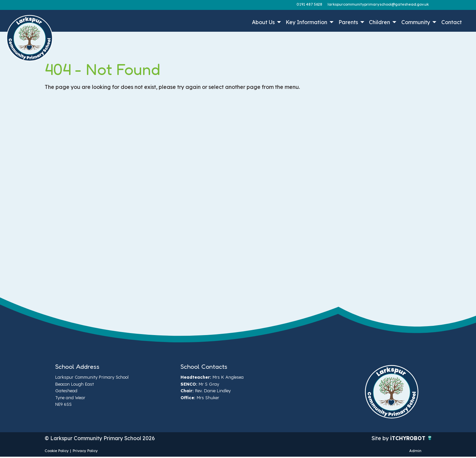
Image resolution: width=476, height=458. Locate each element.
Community (416, 22)
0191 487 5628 (309, 4)
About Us (263, 22)
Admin (415, 451)
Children (379, 22)
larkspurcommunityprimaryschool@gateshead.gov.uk (378, 4)
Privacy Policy (85, 451)
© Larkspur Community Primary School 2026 (100, 439)
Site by (380, 439)
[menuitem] (266, 22)
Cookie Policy (57, 451)
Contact (452, 22)
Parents (348, 22)
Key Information (306, 22)
